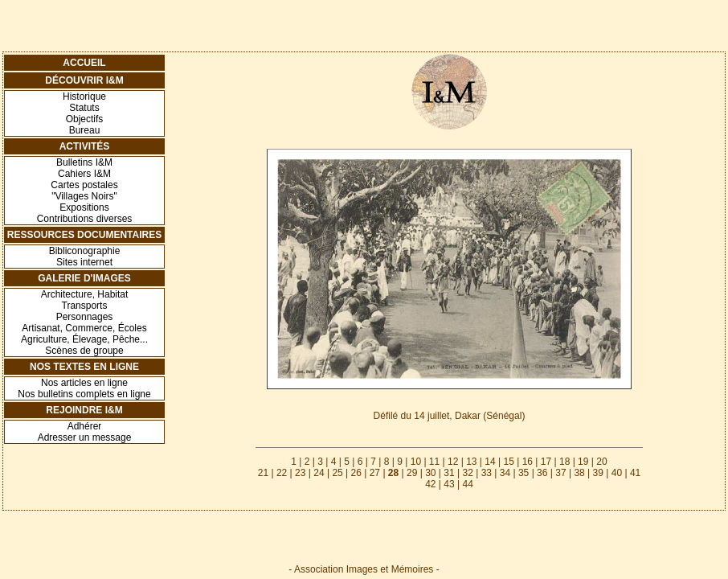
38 (579, 473)
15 (508, 462)
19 (583, 462)
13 (471, 462)
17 (546, 462)
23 (300, 473)
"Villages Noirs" (84, 196)
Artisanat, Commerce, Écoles (84, 328)
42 (430, 484)
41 (635, 473)
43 (449, 484)
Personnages (85, 317)
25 (337, 473)
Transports (85, 306)
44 (467, 484)
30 (430, 473)
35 (524, 473)
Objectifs (85, 119)
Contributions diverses (85, 219)
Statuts (84, 108)
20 (601, 462)
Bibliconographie (85, 251)
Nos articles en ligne (84, 383)
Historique (84, 96)
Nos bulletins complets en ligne (84, 394)
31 (449, 473)
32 (467, 473)
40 (617, 473)
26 (356, 473)
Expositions (84, 207)
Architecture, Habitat (85, 294)
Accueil (84, 63)
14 (490, 462)
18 (564, 462)
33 (487, 473)
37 (560, 473)
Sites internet (84, 262)
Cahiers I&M (84, 174)
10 (416, 462)
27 (375, 473)
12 (453, 462)
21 (263, 473)
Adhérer (85, 426)
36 (542, 473)
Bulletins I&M (84, 162)
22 (282, 473)
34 (505, 473)
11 (434, 462)
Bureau (85, 130)
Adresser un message (85, 437)
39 (598, 473)
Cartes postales (84, 185)
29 (412, 473)
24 (319, 473)
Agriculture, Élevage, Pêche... (84, 339)
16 (528, 462)
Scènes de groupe (84, 351)
